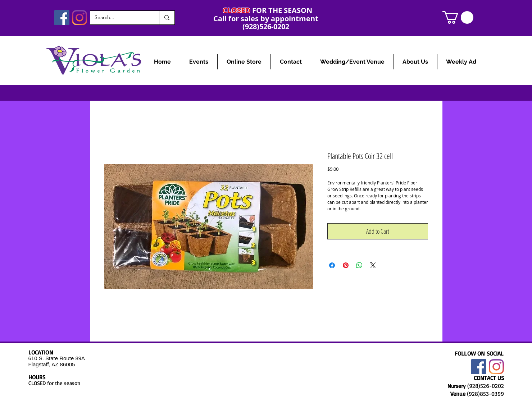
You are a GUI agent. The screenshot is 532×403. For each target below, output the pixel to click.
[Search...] (119, 18)
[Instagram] (79, 18)
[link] (458, 17)
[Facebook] (62, 18)
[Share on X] (373, 265)
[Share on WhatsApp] (359, 265)
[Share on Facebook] (332, 265)
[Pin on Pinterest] (346, 265)
